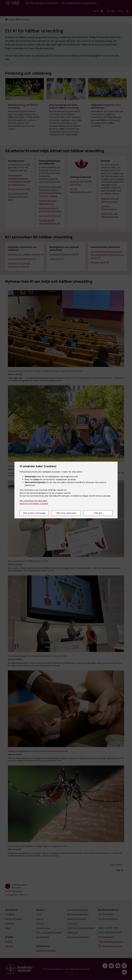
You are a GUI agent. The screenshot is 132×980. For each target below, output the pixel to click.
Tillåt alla (98, 513)
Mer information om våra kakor (34, 501)
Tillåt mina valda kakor (66, 513)
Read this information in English (34, 504)
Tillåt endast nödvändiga (34, 513)
